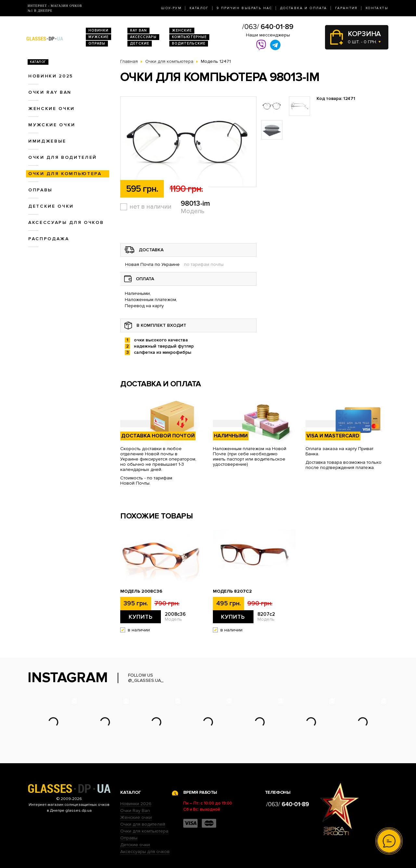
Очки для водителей (63, 157)
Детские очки (51, 206)
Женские (182, 30)
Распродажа (49, 239)
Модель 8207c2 (232, 591)
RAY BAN (138, 30)
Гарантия (346, 8)
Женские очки (52, 109)
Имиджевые (47, 141)
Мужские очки (52, 125)
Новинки (98, 30)
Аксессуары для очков (66, 222)
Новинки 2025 (51, 76)
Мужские (98, 37)
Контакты (377, 8)
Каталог (199, 8)
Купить (141, 617)
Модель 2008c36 (141, 591)
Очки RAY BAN (50, 92)
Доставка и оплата (304, 8)
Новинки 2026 (136, 804)
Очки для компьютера (65, 174)
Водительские (189, 43)
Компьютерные (189, 37)
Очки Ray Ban (135, 811)
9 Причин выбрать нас (245, 8)
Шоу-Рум (171, 8)
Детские (140, 43)
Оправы (97, 43)
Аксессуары (143, 37)
